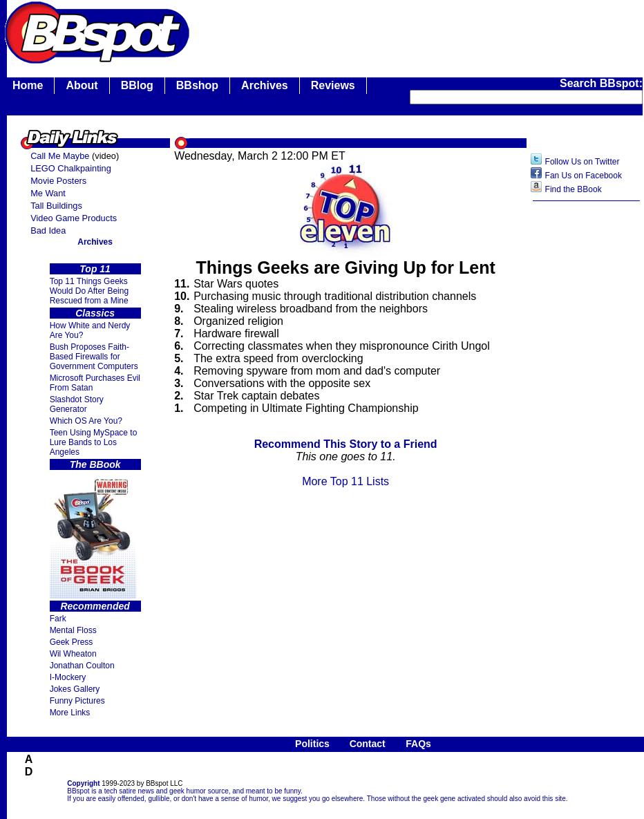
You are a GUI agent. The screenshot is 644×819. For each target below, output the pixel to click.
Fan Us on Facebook (584, 176)
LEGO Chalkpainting (71, 168)
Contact (368, 744)
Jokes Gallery (75, 689)
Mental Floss (73, 630)
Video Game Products (74, 218)
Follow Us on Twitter (583, 162)
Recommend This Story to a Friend (346, 444)
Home (28, 85)
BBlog (137, 85)
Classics (95, 313)
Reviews (333, 85)
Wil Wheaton (73, 654)
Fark (58, 619)
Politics (312, 744)
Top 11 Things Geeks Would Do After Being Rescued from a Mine (89, 291)
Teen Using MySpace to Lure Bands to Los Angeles (94, 442)
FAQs (418, 744)
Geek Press (72, 642)
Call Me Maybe (60, 156)
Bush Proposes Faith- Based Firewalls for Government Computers (94, 357)
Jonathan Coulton (82, 666)
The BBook (95, 464)
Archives (265, 85)
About (82, 85)
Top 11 (95, 269)
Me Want (48, 193)
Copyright (83, 783)
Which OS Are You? (86, 421)
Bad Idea (48, 230)
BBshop (197, 85)
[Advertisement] (587, 426)
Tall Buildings (56, 206)
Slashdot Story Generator (77, 404)
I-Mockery (68, 677)
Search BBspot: (601, 83)
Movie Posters (58, 181)
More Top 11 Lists (345, 481)
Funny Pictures (77, 701)
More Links (70, 713)
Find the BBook (574, 189)
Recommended (95, 606)
